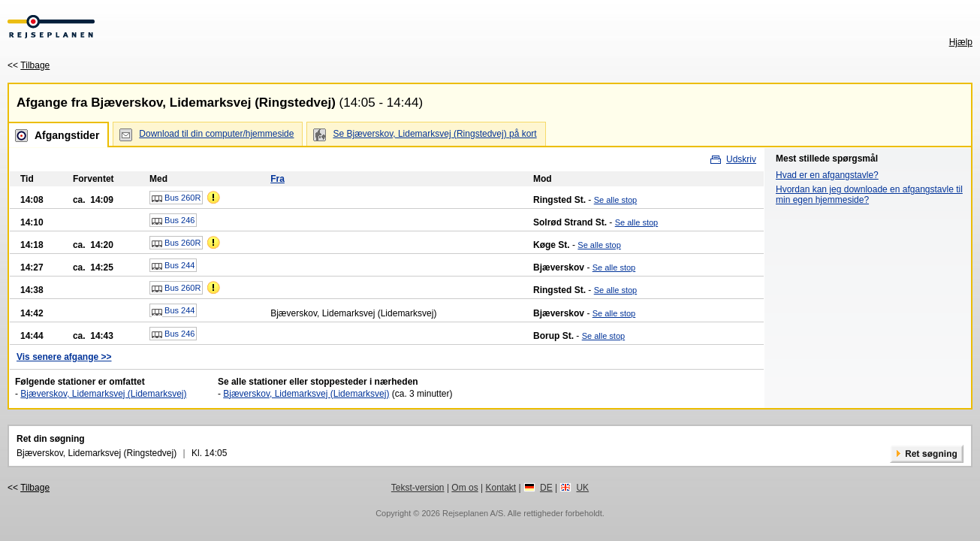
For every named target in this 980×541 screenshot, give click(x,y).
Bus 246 (173, 221)
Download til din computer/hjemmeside (216, 134)
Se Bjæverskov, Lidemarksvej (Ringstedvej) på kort (434, 134)
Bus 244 (173, 266)
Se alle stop (615, 200)
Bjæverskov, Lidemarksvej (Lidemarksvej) (103, 394)
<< (29, 65)
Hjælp (961, 42)
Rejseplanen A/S (473, 513)
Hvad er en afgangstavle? (827, 175)
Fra (277, 179)
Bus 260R (176, 198)
